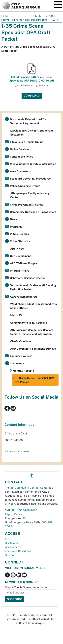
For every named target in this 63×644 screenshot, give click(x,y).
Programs (16, 227)
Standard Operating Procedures (30, 179)
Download (32, 96)
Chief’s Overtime (21, 341)
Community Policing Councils (29, 323)
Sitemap (10, 555)
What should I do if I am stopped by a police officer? (34, 306)
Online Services (20, 149)
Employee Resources (18, 551)
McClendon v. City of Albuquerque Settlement (32, 133)
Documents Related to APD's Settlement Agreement (28, 121)
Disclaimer (12, 543)
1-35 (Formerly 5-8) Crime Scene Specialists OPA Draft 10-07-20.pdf (32, 79)
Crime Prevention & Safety (27, 205)
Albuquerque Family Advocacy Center (30, 195)
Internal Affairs (19, 271)
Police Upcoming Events (25, 186)
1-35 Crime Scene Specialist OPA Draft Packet (33, 380)
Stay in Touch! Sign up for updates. (27, 587)
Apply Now (17, 249)
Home (5, 16)
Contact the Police (22, 157)
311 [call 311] (13, 510)
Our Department (20, 256)
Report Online (14, 514)
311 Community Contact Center (29, 488)
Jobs (8, 539)
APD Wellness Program (25, 263)
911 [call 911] (24, 518)
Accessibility (13, 547)
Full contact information (17, 451)
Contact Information (20, 425)
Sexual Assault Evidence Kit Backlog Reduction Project (33, 287)
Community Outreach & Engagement (33, 212)
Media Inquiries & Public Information (33, 164)
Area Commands (20, 171)
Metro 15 (16, 315)
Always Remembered (23, 297)
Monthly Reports (23, 371)
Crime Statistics (20, 241)
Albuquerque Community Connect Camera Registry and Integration (32, 332)
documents (36, 16)
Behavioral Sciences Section (28, 278)
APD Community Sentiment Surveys (33, 349)
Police (18, 16)
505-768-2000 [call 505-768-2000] (28, 510)
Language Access (21, 356)
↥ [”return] (32, 476)
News (14, 219)
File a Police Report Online (27, 142)
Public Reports (19, 234)
